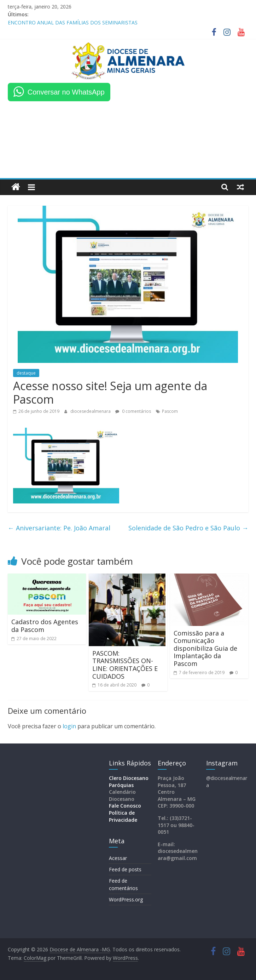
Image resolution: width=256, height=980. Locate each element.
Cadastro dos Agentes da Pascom (45, 626)
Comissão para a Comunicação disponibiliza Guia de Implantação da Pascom (205, 648)
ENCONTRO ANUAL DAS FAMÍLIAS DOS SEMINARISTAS (73, 22)
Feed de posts (125, 869)
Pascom (170, 411)
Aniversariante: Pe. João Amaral (59, 528)
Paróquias (121, 785)
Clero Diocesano (129, 778)
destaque (26, 373)
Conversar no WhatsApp (66, 92)
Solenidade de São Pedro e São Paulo (188, 528)
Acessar (118, 858)
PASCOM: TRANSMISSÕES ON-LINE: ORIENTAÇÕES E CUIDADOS (125, 665)
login (69, 726)
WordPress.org (126, 899)
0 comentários (133, 411)
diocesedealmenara (91, 411)
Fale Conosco (125, 806)
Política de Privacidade (123, 816)
